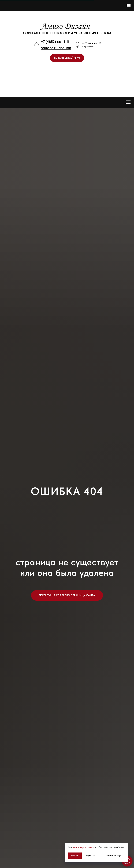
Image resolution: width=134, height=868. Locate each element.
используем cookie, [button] (84, 847)
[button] (56, 48)
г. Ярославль (88, 47)
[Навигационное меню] (129, 6)
